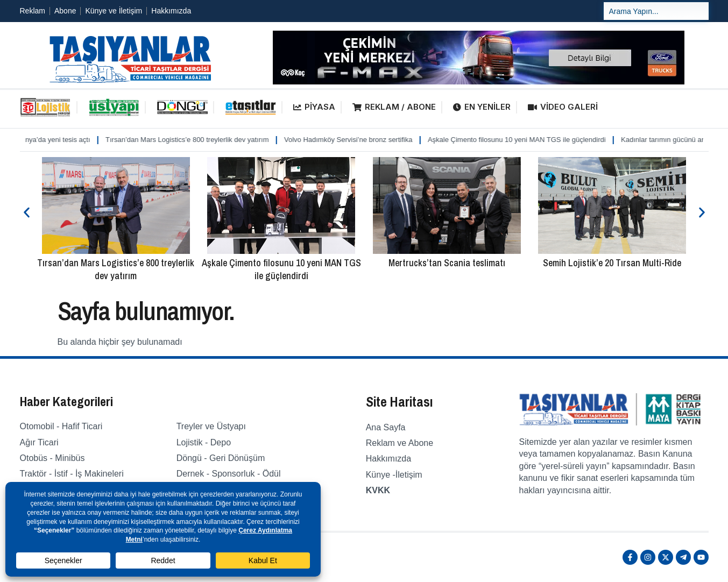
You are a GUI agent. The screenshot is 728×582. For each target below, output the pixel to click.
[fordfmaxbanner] (479, 81)
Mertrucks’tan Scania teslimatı (447, 263)
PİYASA (314, 107)
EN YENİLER (482, 107)
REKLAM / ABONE (394, 107)
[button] (27, 213)
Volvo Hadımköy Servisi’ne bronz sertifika (359, 140)
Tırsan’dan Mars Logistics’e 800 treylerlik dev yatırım (198, 140)
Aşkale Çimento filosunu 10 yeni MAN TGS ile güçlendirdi (528, 140)
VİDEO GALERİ (563, 107)
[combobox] (656, 11)
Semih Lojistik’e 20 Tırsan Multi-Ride (612, 263)
